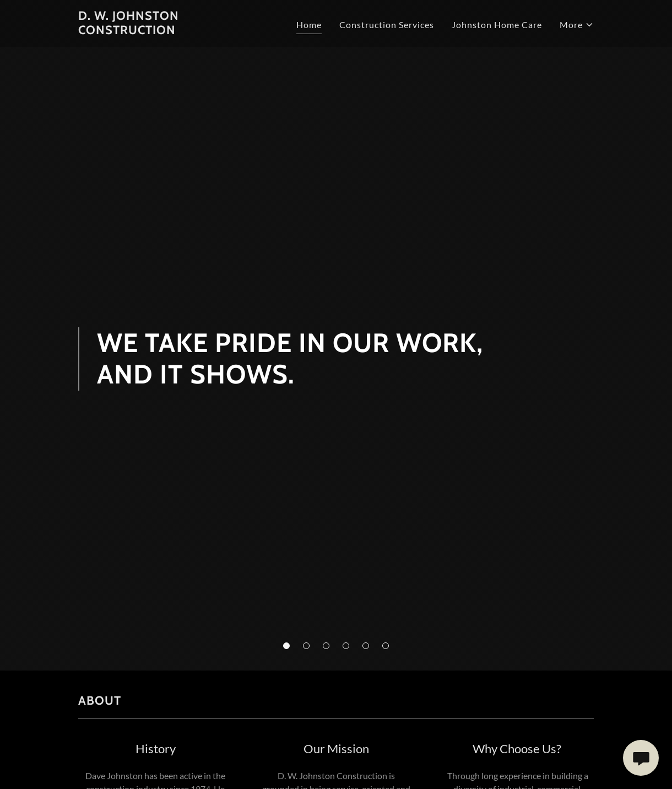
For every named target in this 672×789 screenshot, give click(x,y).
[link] (169, 31)
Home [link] (309, 25)
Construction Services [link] (387, 25)
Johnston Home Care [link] (497, 25)
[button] (286, 646)
